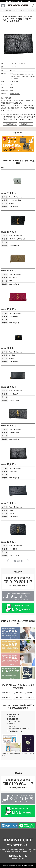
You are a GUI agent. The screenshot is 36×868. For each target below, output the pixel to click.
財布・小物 (12, 70)
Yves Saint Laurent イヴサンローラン (19, 64)
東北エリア (19, 697)
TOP (2, 10)
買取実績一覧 (18, 561)
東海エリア (7, 697)
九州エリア (31, 697)
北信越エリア (31, 693)
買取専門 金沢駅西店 (15, 94)
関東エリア (7, 693)
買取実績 (9, 10)
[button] (17, 154)
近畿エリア (19, 693)
